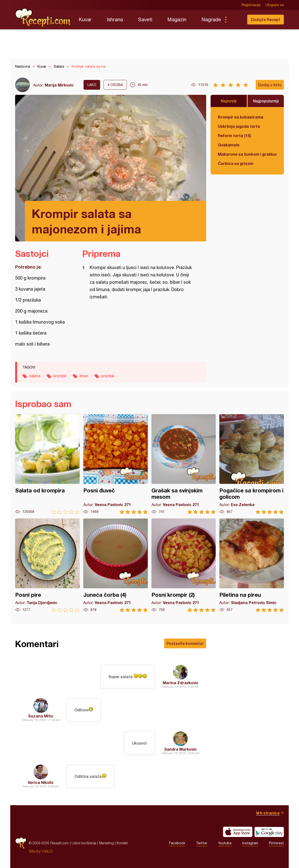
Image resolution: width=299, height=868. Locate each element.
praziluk (108, 376)
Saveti (145, 19)
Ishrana (115, 19)
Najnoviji (229, 101)
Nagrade (211, 19)
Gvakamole (229, 145)
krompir (60, 376)
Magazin (177, 19)
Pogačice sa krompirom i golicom (252, 464)
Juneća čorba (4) (116, 565)
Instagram (250, 843)
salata (35, 376)
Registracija (251, 5)
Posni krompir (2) (184, 565)
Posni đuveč (116, 464)
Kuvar (85, 19)
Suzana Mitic (41, 716)
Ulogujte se (275, 5)
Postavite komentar (185, 643)
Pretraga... (235, 20)
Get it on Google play (269, 832)
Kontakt (122, 843)
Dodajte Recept (266, 19)
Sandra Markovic (181, 749)
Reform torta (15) (234, 136)
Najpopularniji (266, 101)
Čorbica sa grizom (236, 163)
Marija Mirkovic (59, 85)
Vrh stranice (268, 813)
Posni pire (47, 565)
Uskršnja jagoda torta (239, 126)
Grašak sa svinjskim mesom (184, 464)
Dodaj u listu (270, 85)
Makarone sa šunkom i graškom (247, 154)
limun (84, 376)
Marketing (106, 843)
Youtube (225, 843)
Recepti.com (43, 18)
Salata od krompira (47, 464)
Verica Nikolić (41, 782)
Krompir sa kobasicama (241, 117)
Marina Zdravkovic (181, 683)
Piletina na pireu (252, 565)
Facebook (177, 843)
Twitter (202, 843)
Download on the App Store (238, 832)
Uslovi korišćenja (84, 843)
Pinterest (276, 843)
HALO (48, 851)
